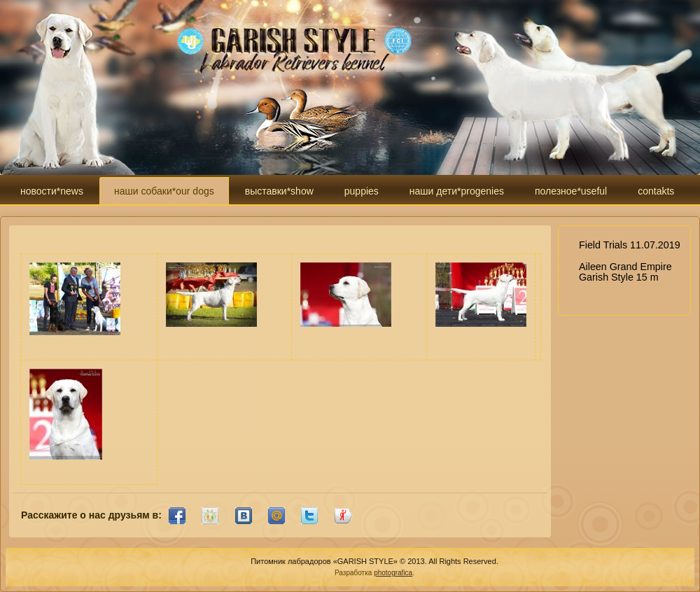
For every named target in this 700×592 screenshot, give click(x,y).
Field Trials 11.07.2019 (630, 245)
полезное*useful (571, 191)
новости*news (52, 191)
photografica (393, 573)
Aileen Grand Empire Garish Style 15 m (625, 272)
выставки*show (279, 191)
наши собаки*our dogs (164, 191)
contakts (656, 191)
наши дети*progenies (457, 191)
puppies (362, 191)
